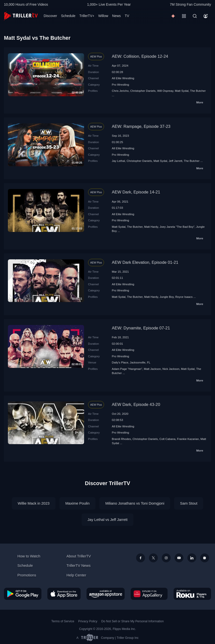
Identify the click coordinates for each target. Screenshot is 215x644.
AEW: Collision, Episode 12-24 (140, 56)
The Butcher (198, 91)
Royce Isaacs (184, 297)
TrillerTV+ (87, 16)
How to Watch (29, 556)
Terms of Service (63, 621)
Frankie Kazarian (188, 439)
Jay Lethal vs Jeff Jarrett (107, 520)
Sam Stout (189, 503)
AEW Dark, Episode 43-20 (136, 405)
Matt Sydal (182, 91)
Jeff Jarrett (175, 161)
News (116, 16)
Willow (103, 16)
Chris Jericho (120, 91)
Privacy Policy (88, 621)
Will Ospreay (165, 91)
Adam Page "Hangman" (127, 369)
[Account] (206, 16)
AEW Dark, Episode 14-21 (136, 192)
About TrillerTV (79, 556)
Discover (50, 16)
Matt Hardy (151, 227)
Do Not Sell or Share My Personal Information (133, 621)
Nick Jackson (171, 369)
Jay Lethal (118, 161)
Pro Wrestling (121, 85)
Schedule (68, 16)
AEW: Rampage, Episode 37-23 (141, 126)
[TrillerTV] (21, 16)
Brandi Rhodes (121, 439)
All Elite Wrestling (123, 78)
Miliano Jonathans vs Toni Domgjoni (135, 503)
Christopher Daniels (143, 91)
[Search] (195, 16)
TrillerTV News (78, 565)
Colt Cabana (168, 439)
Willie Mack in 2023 (34, 503)
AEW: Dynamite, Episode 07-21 (141, 328)
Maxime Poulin (77, 503)
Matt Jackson (152, 369)
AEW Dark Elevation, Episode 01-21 (145, 262)
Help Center (76, 575)
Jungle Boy (167, 297)
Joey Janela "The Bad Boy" (177, 227)
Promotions (27, 575)
